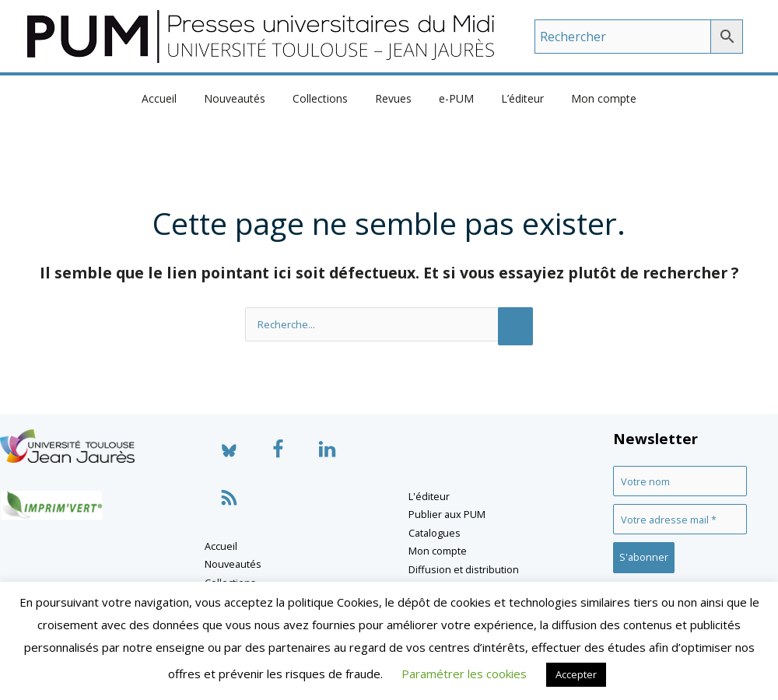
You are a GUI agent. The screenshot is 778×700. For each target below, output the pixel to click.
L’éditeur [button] (512, 98)
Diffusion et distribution (464, 569)
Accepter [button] (576, 674)
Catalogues (435, 533)
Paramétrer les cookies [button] (464, 674)
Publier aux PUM (447, 514)
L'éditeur (429, 496)
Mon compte (587, 98)
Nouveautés (245, 98)
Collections (326, 98)
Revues (393, 98)
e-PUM (451, 98)
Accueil (175, 98)
